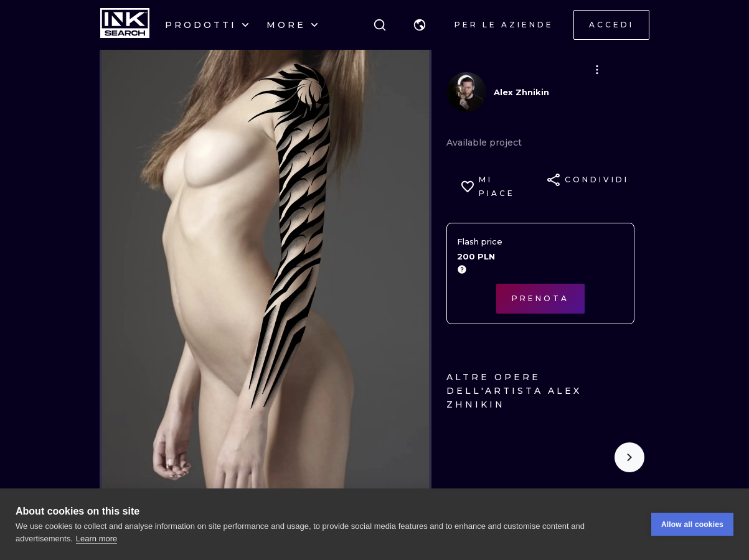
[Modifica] (597, 70)
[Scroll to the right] (629, 457)
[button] (420, 25)
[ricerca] (380, 25)
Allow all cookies (692, 525)
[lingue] (420, 25)
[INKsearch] (125, 25)
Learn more (97, 539)
